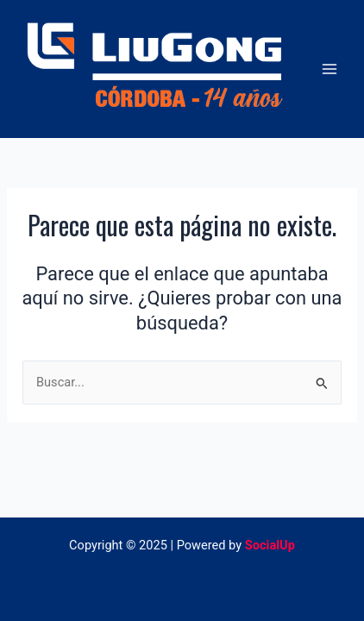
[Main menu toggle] (329, 69)
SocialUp (270, 545)
